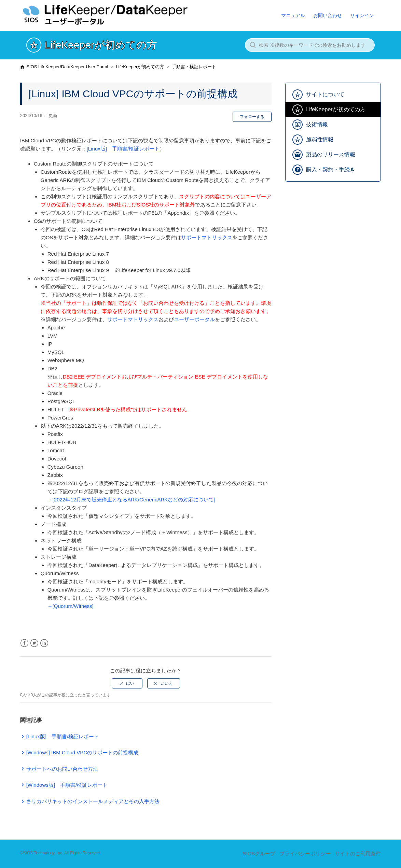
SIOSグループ (259, 853)
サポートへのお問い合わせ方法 (62, 769)
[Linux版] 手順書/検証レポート (123, 149)
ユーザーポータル (194, 319)
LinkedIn (44, 643)
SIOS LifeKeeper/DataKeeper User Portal (67, 67)
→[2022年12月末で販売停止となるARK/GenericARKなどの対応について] (132, 500)
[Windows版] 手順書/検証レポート (67, 785)
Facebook (24, 643)
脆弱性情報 (320, 139)
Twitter (34, 643)
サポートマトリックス (207, 237)
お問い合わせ (328, 15)
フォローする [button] (252, 117)
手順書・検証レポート (194, 67)
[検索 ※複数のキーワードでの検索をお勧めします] (310, 45)
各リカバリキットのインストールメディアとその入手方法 (93, 801)
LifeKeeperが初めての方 (140, 67)
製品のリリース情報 (331, 154)
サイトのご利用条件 (358, 853)
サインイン (362, 15)
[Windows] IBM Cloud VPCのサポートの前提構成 (82, 752)
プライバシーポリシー (305, 853)
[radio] (127, 683)
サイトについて (325, 94)
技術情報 (317, 124)
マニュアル (293, 15)
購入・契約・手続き (331, 169)
